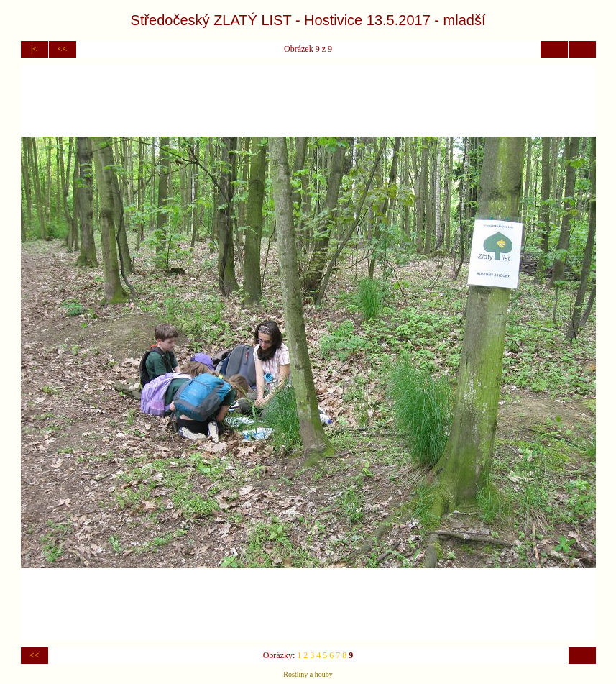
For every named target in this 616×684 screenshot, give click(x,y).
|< (34, 49)
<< (63, 49)
